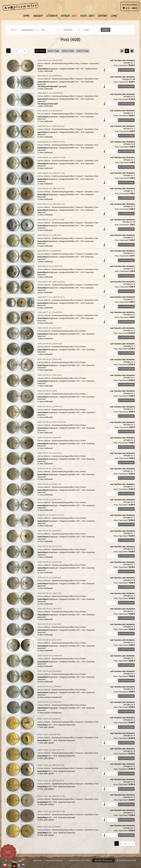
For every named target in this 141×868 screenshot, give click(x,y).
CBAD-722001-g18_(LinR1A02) (49, 734)
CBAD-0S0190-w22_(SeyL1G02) (49, 453)
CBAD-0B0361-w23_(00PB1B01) (50, 76)
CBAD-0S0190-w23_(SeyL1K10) (49, 640)
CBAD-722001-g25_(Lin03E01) (49, 827)
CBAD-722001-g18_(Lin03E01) (49, 719)
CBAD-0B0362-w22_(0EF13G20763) (51, 126)
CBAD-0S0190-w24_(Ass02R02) (49, 671)
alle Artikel (40, 51)
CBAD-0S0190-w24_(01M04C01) (50, 656)
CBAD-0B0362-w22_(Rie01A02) (49, 251)
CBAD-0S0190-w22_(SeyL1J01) (49, 484)
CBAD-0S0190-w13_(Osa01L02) (50, 344)
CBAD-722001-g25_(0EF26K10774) (51, 781)
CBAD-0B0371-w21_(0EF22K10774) (51, 297)
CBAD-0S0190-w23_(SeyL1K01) (49, 609)
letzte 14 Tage (68, 51)
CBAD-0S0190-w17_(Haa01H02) (50, 359)
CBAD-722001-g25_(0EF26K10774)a (51, 796)
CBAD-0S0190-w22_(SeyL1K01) (49, 500)
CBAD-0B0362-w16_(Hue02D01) (50, 111)
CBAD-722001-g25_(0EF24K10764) (51, 765)
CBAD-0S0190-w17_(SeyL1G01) (49, 375)
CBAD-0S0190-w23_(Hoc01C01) (50, 546)
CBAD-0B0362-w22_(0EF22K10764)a (51, 157)
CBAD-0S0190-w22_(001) (47, 391)
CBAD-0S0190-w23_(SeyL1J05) (49, 593)
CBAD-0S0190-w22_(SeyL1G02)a (50, 469)
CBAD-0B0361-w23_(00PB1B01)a (50, 93)
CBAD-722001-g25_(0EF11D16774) (51, 750)
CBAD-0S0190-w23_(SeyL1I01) (49, 578)
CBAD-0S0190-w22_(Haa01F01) (49, 438)
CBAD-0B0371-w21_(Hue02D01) (50, 312)
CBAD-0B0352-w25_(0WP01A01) (50, 60)
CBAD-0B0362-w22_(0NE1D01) (49, 235)
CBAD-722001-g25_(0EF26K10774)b (51, 811)
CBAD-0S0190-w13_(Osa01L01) (50, 328)
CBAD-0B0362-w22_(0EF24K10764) (51, 189)
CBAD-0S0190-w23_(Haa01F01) (49, 531)
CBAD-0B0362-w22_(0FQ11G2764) (51, 220)
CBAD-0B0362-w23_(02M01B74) (50, 266)
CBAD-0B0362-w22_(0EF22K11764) (51, 173)
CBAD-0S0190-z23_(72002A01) (49, 687)
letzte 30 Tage (83, 51)
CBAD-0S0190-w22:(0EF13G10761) (51, 515)
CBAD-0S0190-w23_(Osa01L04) (50, 562)
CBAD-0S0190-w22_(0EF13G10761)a (51, 422)
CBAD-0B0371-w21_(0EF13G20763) (51, 282)
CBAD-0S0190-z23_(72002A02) (49, 702)
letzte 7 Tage (53, 51)
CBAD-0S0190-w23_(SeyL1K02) (49, 624)
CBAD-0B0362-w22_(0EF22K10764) (51, 142)
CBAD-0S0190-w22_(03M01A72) (50, 407)
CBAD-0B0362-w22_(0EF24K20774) (51, 204)
